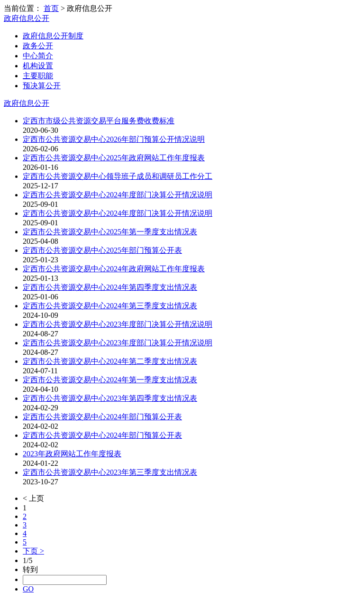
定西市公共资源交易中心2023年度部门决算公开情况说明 (118, 324)
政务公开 (38, 46)
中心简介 (38, 56)
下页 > (33, 551)
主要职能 (38, 76)
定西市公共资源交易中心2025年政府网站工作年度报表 (114, 158)
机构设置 (38, 66)
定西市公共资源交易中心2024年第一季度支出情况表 (110, 380)
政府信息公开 (27, 18)
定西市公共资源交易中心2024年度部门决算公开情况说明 (118, 195)
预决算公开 (42, 86)
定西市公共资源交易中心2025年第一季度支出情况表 (110, 232)
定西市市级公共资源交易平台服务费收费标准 (99, 121)
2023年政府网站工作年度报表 (72, 454)
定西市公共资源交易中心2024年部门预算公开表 (102, 417)
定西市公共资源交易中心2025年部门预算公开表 (102, 250)
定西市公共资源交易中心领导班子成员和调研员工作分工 (118, 176)
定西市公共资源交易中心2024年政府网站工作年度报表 (114, 269)
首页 (51, 8)
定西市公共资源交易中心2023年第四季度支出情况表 (110, 398)
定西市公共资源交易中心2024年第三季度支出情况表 (110, 306)
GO (28, 589)
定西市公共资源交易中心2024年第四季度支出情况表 (110, 287)
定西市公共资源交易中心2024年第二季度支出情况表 (110, 361)
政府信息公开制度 (53, 36)
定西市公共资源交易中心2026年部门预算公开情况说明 (114, 139)
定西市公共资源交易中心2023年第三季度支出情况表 (110, 472)
